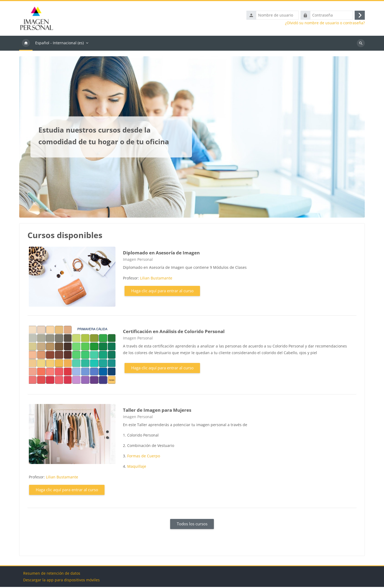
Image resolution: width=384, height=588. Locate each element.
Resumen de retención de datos (52, 574)
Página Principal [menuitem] (26, 44)
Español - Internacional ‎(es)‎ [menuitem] (59, 44)
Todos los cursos (192, 525)
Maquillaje (137, 468)
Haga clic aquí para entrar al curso (162, 292)
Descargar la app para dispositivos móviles (61, 581)
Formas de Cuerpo (144, 457)
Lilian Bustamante (156, 279)
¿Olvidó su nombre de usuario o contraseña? (325, 23)
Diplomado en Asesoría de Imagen (161, 254)
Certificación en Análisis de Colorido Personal (174, 332)
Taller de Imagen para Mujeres (157, 411)
